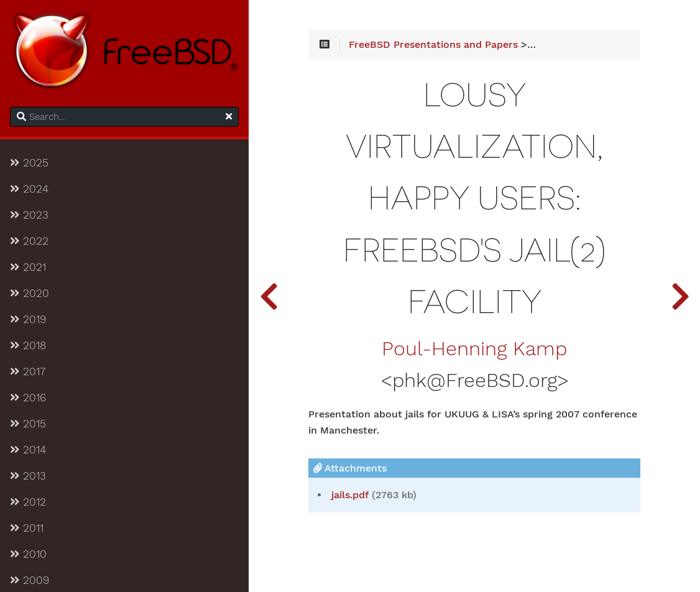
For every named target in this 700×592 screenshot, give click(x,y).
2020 (30, 293)
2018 (28, 345)
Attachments (350, 468)
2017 (28, 371)
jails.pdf (350, 495)
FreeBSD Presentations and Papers (433, 45)
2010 (28, 554)
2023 (29, 215)
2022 (29, 241)
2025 (29, 163)
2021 (28, 267)
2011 (27, 528)
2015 (28, 424)
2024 (29, 189)
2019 (28, 319)
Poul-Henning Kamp (474, 349)
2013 (28, 476)
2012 (28, 502)
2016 (28, 398)
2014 (28, 450)
